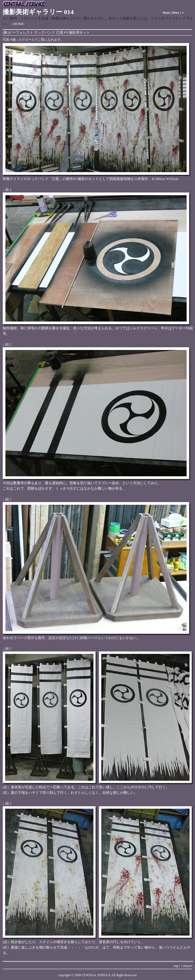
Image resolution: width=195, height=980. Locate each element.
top (177, 966)
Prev (176, 13)
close (188, 966)
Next (166, 13)
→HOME (17, 24)
